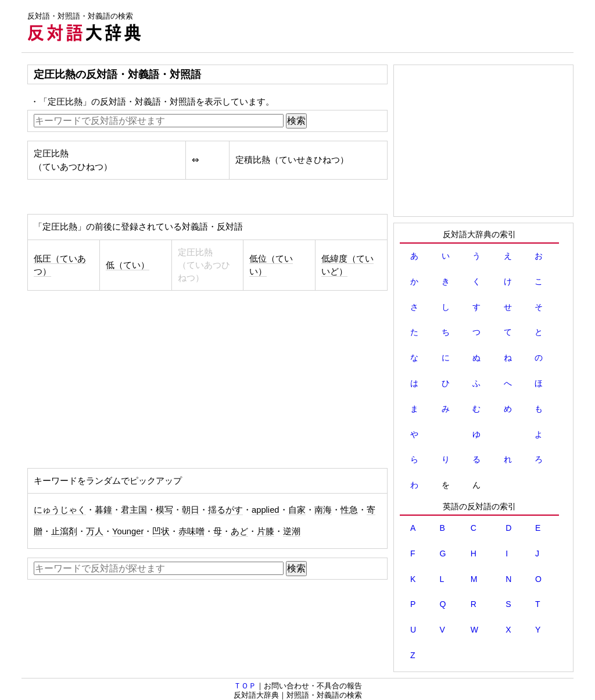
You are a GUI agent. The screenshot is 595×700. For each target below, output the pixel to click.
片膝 (266, 531)
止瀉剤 (64, 531)
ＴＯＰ (245, 686)
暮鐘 (103, 510)
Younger (128, 531)
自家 (297, 510)
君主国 (134, 510)
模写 (164, 510)
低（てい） (128, 265)
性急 (349, 510)
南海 (323, 510)
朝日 (191, 510)
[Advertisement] (362, 26)
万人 (95, 531)
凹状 (161, 531)
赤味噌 (191, 531)
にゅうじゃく (60, 510)
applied (266, 510)
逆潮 (292, 531)
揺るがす (225, 510)
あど (239, 531)
